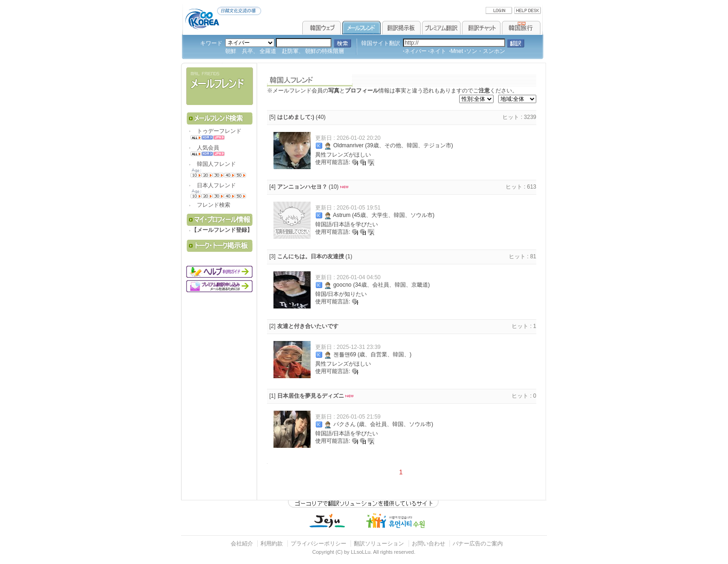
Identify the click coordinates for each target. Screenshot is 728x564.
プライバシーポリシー (318, 544)
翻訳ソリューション (379, 544)
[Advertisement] (221, 350)
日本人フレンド (214, 185)
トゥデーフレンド (216, 131)
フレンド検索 (211, 205)
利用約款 (272, 544)
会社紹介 (242, 544)
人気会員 (205, 148)
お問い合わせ (429, 544)
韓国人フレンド (214, 164)
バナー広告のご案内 (478, 544)
